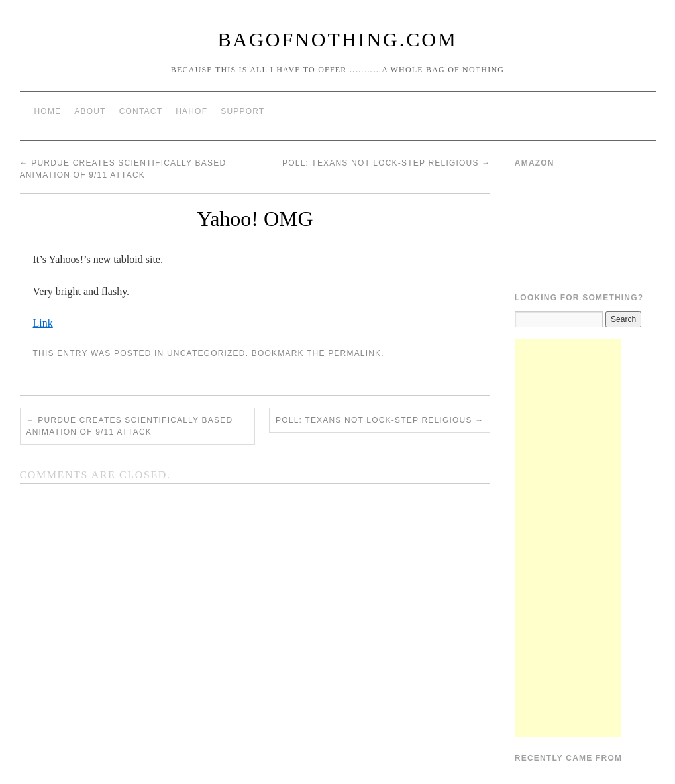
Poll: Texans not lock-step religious (386, 163)
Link (43, 323)
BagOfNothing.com (337, 39)
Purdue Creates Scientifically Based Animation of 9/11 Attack (130, 426)
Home (48, 111)
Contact (141, 111)
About (90, 111)
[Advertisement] (568, 538)
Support (242, 111)
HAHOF (191, 111)
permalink (354, 353)
